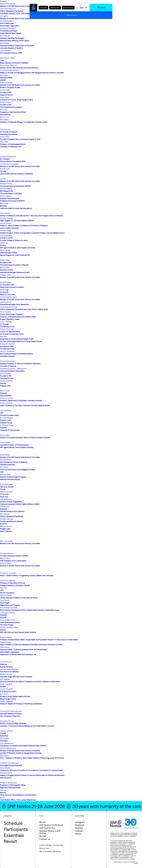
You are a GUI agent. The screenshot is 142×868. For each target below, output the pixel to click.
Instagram (80, 822)
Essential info (68, 8)
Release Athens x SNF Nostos (50, 832)
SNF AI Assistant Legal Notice (50, 851)
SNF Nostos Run (47, 828)
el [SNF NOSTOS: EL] (77, 8)
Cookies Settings (45, 845)
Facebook (80, 825)
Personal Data (58, 845)
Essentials (14, 835)
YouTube (79, 828)
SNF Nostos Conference (51, 825)
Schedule (43, 8)
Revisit (10, 841)
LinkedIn (79, 831)
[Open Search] (86, 8)
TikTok (78, 834)
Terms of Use (44, 848)
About (42, 822)
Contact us (45, 839)
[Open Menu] (81, 8)
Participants (55, 8)
